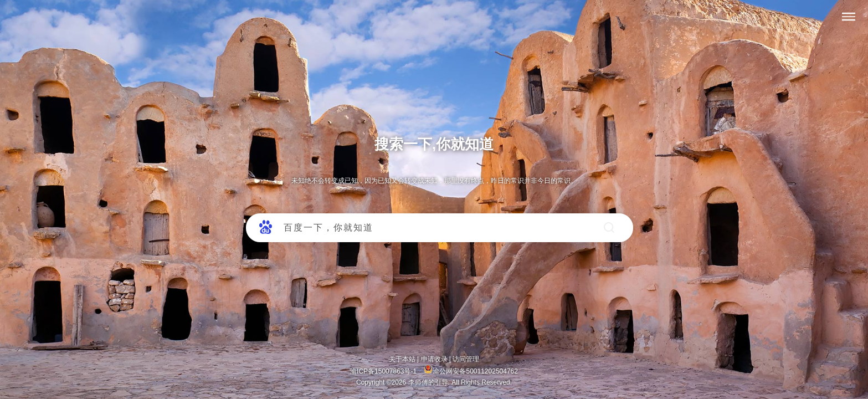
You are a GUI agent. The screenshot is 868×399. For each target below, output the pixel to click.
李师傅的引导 (428, 382)
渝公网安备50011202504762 (471, 371)
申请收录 (434, 359)
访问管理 (466, 359)
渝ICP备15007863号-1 (384, 371)
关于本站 (402, 359)
